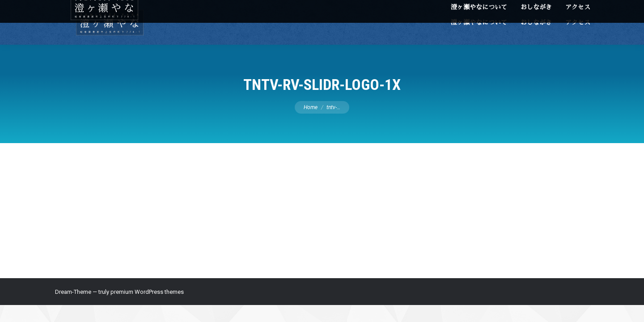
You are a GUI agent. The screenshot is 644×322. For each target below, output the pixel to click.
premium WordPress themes (147, 292)
